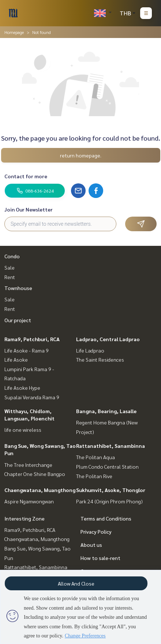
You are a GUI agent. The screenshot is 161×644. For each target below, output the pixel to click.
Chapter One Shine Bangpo (35, 474)
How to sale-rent (100, 558)
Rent (10, 277)
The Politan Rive (94, 476)
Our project (18, 320)
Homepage (14, 32)
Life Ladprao (90, 350)
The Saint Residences (100, 359)
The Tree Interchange (28, 465)
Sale (10, 267)
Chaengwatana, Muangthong (40, 490)
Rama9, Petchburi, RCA (32, 339)
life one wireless (23, 430)
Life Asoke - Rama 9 (27, 350)
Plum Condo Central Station (107, 466)
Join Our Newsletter (29, 209)
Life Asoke (16, 359)
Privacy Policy (96, 531)
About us (91, 545)
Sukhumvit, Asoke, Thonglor (111, 490)
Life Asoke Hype (22, 388)
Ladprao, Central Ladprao (108, 339)
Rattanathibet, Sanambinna (111, 446)
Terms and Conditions (106, 518)
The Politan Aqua (96, 457)
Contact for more (26, 176)
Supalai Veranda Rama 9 (32, 397)
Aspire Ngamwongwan (29, 501)
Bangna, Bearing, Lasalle (106, 411)
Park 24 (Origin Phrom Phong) (109, 501)
